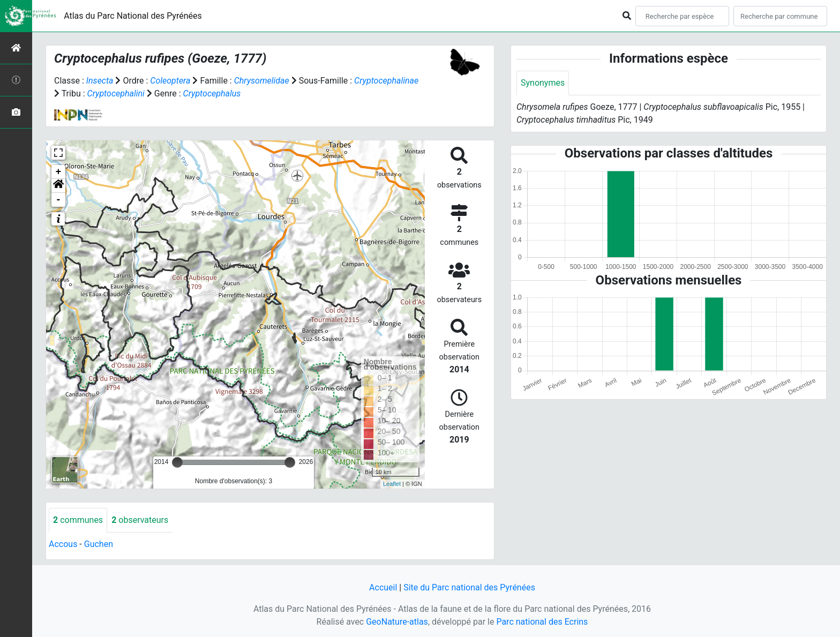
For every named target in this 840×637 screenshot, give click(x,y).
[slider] (177, 462)
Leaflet (392, 484)
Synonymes (543, 83)
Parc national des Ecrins (542, 622)
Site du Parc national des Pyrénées (469, 587)
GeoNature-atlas (397, 622)
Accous (63, 544)
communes (78, 520)
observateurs (140, 520)
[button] (58, 186)
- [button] (59, 200)
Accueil (383, 587)
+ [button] (59, 172)
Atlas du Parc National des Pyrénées (133, 16)
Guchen (99, 544)
